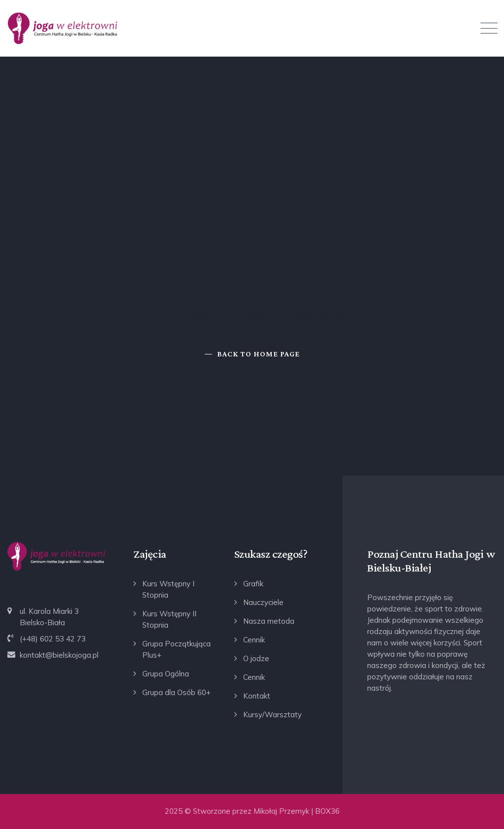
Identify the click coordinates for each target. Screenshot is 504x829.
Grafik (253, 584)
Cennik (254, 640)
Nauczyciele (263, 602)
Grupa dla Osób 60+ (176, 692)
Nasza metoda (269, 621)
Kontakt (257, 696)
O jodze (256, 658)
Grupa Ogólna (166, 674)
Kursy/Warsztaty (272, 715)
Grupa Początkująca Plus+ (176, 649)
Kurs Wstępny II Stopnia (169, 619)
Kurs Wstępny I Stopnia (168, 589)
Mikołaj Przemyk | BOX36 (297, 811)
